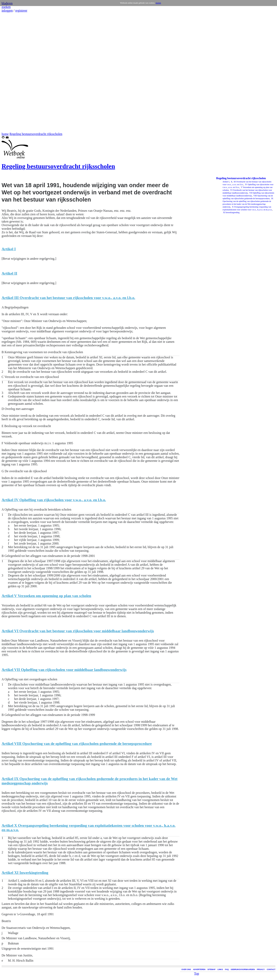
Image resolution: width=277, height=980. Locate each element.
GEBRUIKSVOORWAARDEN (243, 969)
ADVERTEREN (199, 969)
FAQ (227, 969)
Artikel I (226, 182)
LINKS (220, 969)
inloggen (7, 10)
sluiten (158, 3)
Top (197, 974)
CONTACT (271, 969)
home (5, 134)
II (231, 182)
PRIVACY (261, 969)
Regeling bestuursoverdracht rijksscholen (36, 134)
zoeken (6, 7)
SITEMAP (211, 969)
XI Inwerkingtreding (231, 212)
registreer (21, 10)
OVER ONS (186, 969)
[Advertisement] (14, 72)
